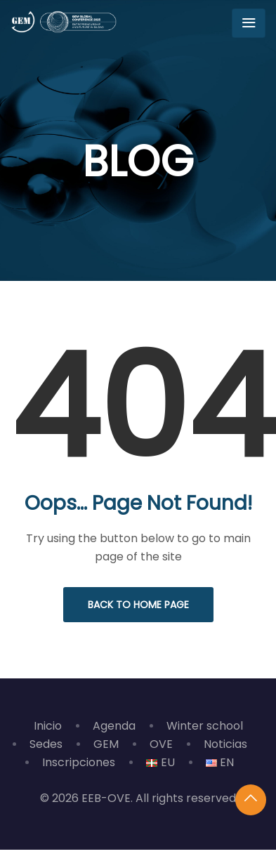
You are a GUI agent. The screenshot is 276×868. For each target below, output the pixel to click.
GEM (106, 744)
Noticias (225, 744)
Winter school (205, 726)
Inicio (48, 726)
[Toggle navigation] (249, 23)
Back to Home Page (138, 605)
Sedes (46, 744)
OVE (161, 744)
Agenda (114, 726)
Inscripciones (79, 762)
